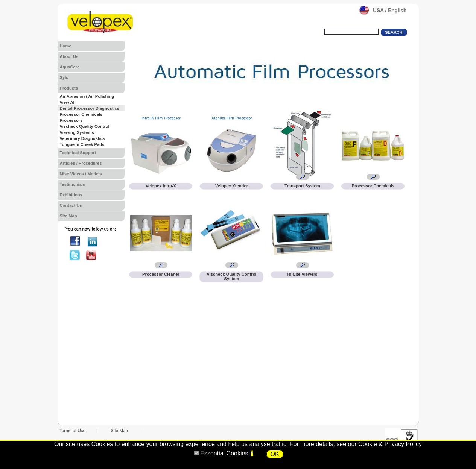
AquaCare (70, 67)
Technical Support (78, 153)
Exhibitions (71, 195)
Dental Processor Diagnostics (90, 108)
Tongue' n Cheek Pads (82, 144)
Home (66, 46)
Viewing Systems (77, 132)
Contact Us (71, 205)
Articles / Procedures (81, 163)
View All (68, 102)
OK (275, 454)
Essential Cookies (224, 453)
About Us (69, 56)
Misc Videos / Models (81, 174)
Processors (71, 120)
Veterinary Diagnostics (83, 138)
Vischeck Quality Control (85, 126)
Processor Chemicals (81, 114)
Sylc (64, 77)
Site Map (68, 216)
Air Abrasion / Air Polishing (87, 96)
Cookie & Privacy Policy (390, 444)
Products (69, 88)
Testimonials (73, 184)
